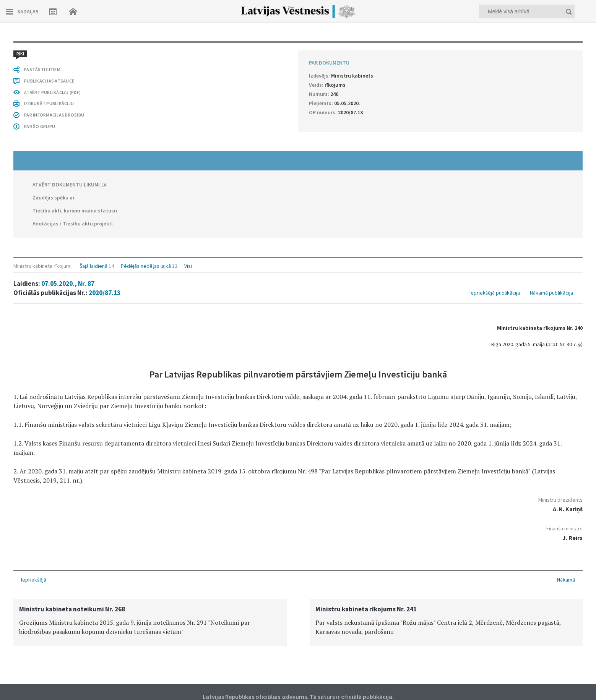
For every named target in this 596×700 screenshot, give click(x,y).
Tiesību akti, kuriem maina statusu (75, 211)
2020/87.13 (105, 293)
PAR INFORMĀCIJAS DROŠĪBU (54, 115)
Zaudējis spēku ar (54, 198)
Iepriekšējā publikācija (495, 293)
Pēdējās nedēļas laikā (146, 266)
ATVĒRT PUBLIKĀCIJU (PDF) (52, 92)
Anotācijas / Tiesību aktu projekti (73, 224)
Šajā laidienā (93, 266)
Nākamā (566, 580)
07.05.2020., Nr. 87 (68, 284)
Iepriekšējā (34, 580)
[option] (150, 622)
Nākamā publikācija (551, 293)
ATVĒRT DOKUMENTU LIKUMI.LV (70, 185)
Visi (188, 266)
